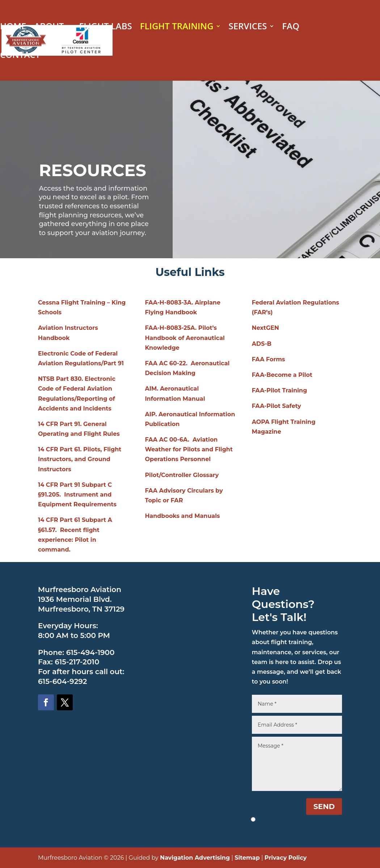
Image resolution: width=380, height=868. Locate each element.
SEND (324, 807)
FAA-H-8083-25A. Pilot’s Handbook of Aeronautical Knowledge (185, 338)
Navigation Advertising (195, 858)
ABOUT (49, 28)
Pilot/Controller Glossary (182, 475)
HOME (13, 28)
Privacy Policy (286, 858)
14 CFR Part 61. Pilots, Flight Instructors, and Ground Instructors (80, 459)
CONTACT (20, 56)
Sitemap (247, 858)
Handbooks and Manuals (182, 516)
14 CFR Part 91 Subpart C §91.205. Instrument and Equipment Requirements (77, 495)
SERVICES (248, 28)
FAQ (291, 28)
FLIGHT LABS (105, 28)
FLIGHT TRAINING (177, 28)
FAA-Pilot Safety (276, 406)
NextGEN (265, 328)
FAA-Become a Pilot (282, 375)
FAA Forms (269, 359)
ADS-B (262, 344)
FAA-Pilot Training (280, 390)
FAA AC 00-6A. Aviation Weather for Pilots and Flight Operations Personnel (189, 449)
